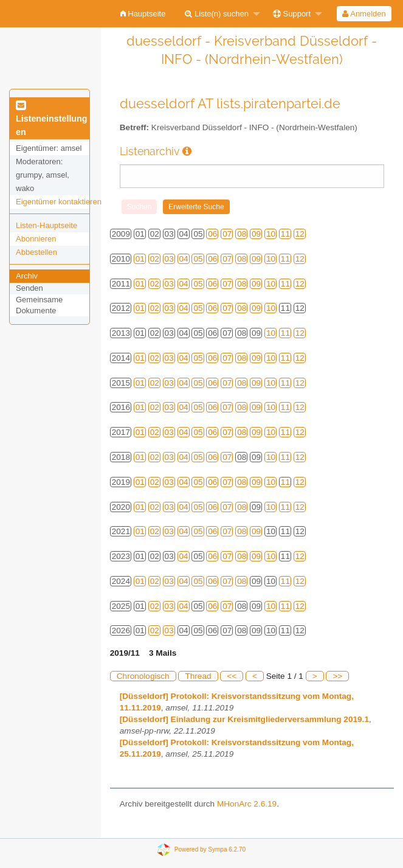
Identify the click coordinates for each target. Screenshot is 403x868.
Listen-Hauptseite (46, 225)
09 (256, 234)
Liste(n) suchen (217, 14)
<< (232, 676)
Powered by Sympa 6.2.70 (210, 849)
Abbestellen (36, 252)
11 (285, 234)
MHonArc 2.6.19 (247, 804)
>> (337, 676)
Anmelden (364, 14)
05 (198, 259)
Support (292, 14)
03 (169, 259)
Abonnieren (36, 239)
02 (155, 259)
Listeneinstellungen (52, 119)
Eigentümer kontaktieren (59, 202)
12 (300, 234)
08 (242, 234)
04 (184, 259)
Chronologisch (143, 676)
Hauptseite (143, 14)
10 (271, 234)
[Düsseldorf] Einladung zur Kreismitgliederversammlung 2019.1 (244, 719)
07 (227, 234)
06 (212, 234)
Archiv (27, 276)
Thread (198, 676)
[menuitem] (143, 14)
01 (140, 259)
